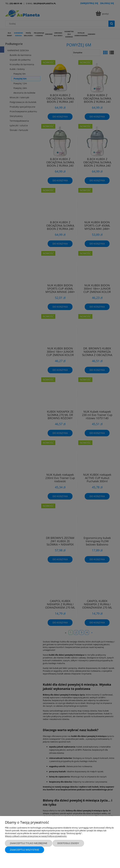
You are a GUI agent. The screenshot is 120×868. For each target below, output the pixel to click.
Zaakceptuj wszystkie (25, 850)
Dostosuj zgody (68, 843)
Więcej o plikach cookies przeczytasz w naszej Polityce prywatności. (36, 836)
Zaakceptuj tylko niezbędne (29, 843)
